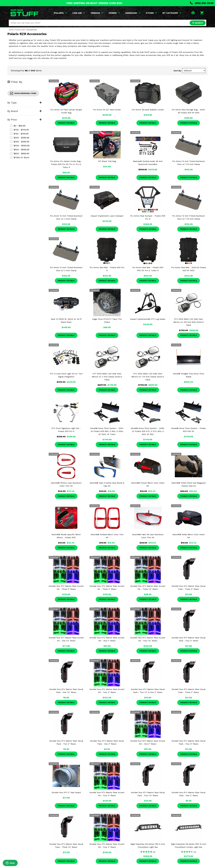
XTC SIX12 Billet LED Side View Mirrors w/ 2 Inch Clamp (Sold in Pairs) (107, 377)
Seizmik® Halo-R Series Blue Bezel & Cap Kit (107, 484)
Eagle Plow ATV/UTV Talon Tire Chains (107, 321)
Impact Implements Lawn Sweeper (107, 216)
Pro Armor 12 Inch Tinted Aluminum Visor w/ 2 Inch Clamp (66, 217)
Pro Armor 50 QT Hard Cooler (107, 110)
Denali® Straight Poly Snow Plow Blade (189, 375)
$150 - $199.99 (19, 134)
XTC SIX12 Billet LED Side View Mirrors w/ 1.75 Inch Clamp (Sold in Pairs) (148, 377)
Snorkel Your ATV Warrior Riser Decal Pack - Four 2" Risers (189, 639)
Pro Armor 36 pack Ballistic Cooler (148, 110)
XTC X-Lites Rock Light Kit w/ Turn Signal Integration (66, 375)
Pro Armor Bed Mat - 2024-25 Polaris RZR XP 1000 (189, 269)
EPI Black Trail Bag (107, 161)
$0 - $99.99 (18, 126)
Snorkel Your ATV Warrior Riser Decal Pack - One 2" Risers (189, 794)
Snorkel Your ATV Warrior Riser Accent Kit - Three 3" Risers (66, 588)
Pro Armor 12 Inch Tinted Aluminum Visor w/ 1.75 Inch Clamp (189, 163)
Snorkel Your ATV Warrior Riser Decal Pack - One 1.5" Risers (66, 691)
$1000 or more (20, 157)
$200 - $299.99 (20, 138)
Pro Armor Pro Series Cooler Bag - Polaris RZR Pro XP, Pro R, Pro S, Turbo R (66, 164)
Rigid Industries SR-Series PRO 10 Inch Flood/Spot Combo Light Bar (189, 846)
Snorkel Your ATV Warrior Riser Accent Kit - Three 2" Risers (107, 588)
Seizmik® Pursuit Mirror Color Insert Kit (148, 484)
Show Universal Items (23, 93)
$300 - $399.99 (20, 142)
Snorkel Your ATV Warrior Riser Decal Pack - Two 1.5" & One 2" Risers (148, 691)
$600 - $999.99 (20, 153)
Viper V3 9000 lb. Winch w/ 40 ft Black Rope (66, 321)
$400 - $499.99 (20, 146)
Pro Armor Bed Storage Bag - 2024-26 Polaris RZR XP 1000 (189, 111)
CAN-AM (79, 13)
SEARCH (198, 23)
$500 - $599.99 (20, 150)
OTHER (151, 13)
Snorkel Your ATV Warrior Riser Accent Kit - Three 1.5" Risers (148, 588)
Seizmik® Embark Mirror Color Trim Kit (107, 536)
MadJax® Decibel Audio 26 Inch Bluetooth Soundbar (148, 163)
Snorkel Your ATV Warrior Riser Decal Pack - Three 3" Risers (189, 588)
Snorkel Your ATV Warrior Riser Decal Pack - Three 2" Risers (189, 691)
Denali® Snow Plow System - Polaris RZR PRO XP (189, 430)
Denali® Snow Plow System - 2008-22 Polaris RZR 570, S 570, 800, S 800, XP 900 (148, 431)
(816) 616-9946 (202, 3)
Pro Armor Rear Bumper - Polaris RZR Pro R (148, 217)
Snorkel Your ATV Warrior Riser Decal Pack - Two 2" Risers (66, 742)
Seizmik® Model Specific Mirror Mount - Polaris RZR (66, 536)
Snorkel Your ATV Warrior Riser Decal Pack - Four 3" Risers (189, 742)
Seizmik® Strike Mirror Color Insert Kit (189, 536)
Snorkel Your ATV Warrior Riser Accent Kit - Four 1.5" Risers (148, 639)
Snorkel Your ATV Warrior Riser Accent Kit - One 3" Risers (107, 639)
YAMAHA (97, 13)
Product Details (66, 123)
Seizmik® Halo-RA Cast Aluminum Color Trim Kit (148, 536)
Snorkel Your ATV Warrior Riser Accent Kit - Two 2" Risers (107, 691)
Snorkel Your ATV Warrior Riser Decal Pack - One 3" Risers (107, 742)
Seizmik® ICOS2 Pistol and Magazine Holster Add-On (189, 484)
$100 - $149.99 (19, 130)
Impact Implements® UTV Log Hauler (148, 319)
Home (11, 30)
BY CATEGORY (172, 13)
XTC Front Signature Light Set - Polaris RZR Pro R (66, 430)
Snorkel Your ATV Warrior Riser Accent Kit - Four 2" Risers (107, 846)
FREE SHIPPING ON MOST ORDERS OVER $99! (94, 3)
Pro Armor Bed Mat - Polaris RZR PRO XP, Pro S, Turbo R (148, 269)
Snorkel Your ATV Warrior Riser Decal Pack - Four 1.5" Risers (148, 794)
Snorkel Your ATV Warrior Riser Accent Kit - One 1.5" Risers (66, 639)
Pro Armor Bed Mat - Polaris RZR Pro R (107, 269)
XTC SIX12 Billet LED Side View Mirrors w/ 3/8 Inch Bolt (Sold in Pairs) (189, 322)
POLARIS (60, 13)
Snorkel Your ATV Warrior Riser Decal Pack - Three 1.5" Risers (66, 846)
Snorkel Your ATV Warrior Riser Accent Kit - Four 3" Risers (107, 794)
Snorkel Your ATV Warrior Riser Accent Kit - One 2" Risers (148, 742)
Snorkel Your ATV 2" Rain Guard (66, 792)
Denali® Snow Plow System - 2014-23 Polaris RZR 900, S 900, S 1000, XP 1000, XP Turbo (107, 431)
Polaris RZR (20, 30)
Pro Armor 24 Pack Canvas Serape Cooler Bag (66, 111)
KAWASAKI (133, 13)
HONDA (114, 13)
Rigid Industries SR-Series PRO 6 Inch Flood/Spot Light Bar (148, 846)
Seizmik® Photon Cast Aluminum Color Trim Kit (66, 484)
